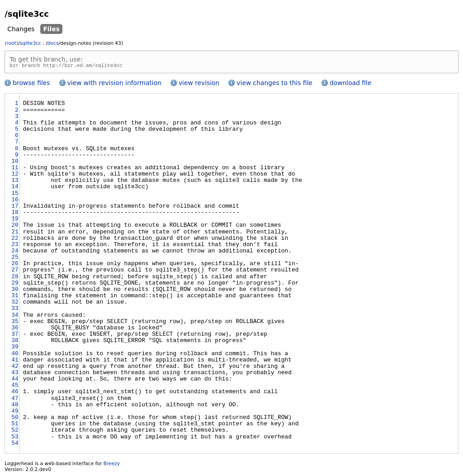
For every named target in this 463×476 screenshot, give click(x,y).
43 (15, 374)
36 (15, 329)
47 (15, 400)
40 (15, 355)
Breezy (112, 465)
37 (15, 336)
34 (15, 317)
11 (15, 169)
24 (15, 252)
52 (15, 432)
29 (15, 285)
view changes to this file (274, 84)
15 (15, 195)
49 (15, 413)
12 (15, 176)
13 (15, 182)
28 (15, 278)
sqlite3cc (30, 43)
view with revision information (114, 84)
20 (15, 227)
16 (15, 201)
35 (15, 323)
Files (51, 29)
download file (350, 84)
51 (15, 425)
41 (15, 362)
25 (15, 259)
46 (15, 393)
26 (15, 265)
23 (15, 246)
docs (53, 43)
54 (15, 445)
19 (15, 220)
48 (15, 406)
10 (15, 163)
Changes (21, 29)
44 (15, 381)
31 (15, 297)
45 (15, 387)
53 (15, 438)
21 (15, 233)
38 (15, 342)
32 (15, 304)
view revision (199, 84)
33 (15, 310)
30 (15, 291)
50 (15, 419)
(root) (11, 43)
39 (15, 348)
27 (15, 271)
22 (15, 240)
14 (15, 188)
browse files (31, 84)
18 (15, 214)
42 (15, 368)
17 (15, 208)
